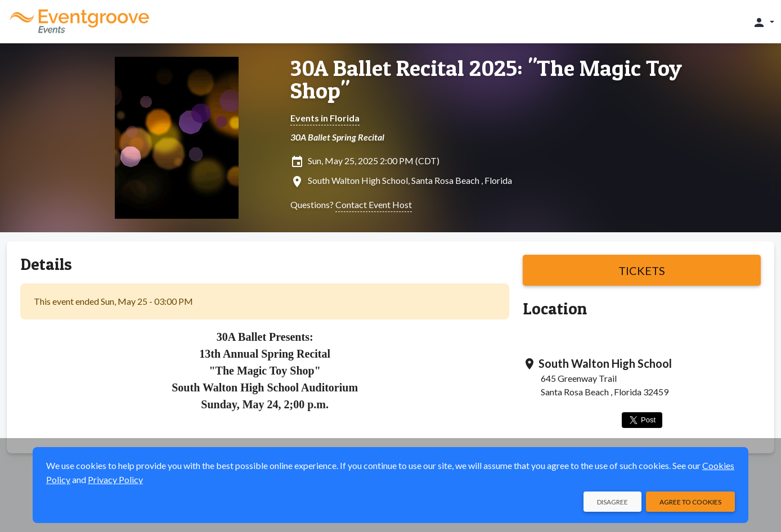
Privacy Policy (115, 479)
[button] (763, 22)
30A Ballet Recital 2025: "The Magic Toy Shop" (486, 79)
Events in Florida (325, 118)
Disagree (612, 502)
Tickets (642, 270)
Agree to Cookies (690, 502)
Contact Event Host (374, 204)
